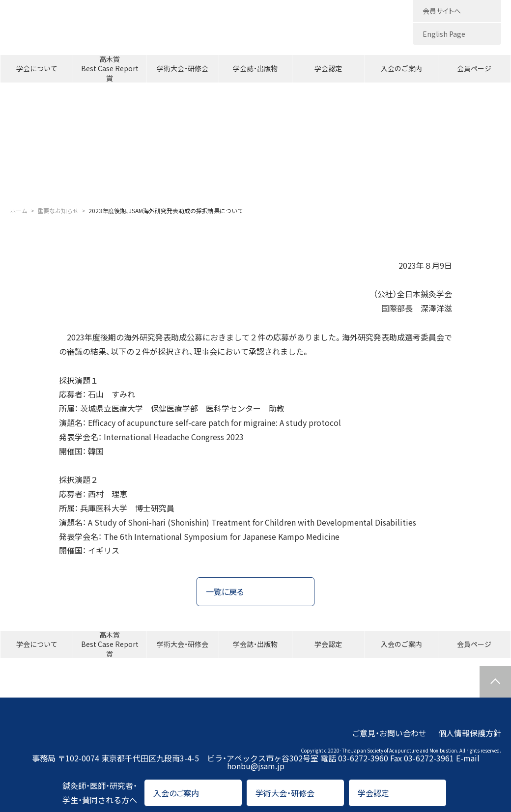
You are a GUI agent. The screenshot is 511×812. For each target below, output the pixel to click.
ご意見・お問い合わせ (389, 733)
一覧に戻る (225, 591)
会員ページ (474, 68)
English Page (444, 34)
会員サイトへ (442, 11)
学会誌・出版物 (255, 68)
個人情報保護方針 (470, 733)
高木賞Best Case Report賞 (110, 69)
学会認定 (328, 68)
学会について (37, 68)
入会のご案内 (401, 68)
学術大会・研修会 (183, 68)
